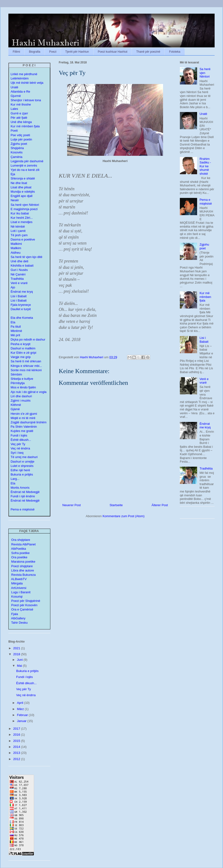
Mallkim (16, 248)
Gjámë (15, 409)
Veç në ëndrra (20, 448)
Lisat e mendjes (21, 222)
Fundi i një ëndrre (23, 496)
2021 (17, 648)
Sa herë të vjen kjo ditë (26, 257)
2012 (17, 759)
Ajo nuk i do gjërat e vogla (29, 392)
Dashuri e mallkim (23, 348)
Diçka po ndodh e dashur (28, 339)
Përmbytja (18, 383)
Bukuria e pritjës (22, 474)
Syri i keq (17, 453)
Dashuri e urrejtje (22, 462)
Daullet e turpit (21, 309)
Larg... (15, 479)
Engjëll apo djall (21, 196)
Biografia (35, 52)
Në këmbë (18, 227)
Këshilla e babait (22, 266)
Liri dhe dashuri (21, 396)
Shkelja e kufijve (22, 379)
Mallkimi (16, 244)
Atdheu (15, 253)
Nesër (15, 200)
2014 (17, 747)
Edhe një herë (20, 470)
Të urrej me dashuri (24, 457)
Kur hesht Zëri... (22, 218)
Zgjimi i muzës (21, 400)
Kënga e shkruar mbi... (26, 366)
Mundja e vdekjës (23, 192)
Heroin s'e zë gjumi (24, 414)
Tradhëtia (17, 279)
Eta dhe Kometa (22, 318)
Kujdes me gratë (22, 431)
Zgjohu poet (19, 144)
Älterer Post (160, 505)
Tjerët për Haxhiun (77, 52)
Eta (13, 322)
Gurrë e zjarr (19, 113)
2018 (17, 654)
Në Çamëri (18, 274)
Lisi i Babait (18, 296)
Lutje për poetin (21, 139)
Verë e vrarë (19, 283)
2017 (17, 729)
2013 (17, 753)
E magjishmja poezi (24, 209)
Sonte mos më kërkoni (26, 370)
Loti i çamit (18, 231)
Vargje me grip (21, 357)
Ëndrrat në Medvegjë (25, 492)
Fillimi (16, 52)
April (21, 703)
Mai (20, 666)
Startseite (116, 505)
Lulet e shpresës (22, 466)
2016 (17, 735)
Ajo (13, 287)
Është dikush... (21, 440)
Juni (20, 660)
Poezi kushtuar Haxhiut (113, 52)
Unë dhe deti (19, 261)
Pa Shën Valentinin (24, 427)
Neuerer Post (72, 505)
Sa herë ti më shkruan (26, 361)
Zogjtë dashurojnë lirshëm (29, 422)
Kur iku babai (20, 213)
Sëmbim (16, 374)
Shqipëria (17, 148)
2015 (17, 741)
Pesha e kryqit (20, 344)
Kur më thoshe (21, 104)
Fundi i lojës (19, 435)
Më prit (15, 335)
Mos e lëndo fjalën (23, 387)
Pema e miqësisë (206, 202)
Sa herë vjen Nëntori (25, 205)
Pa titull (16, 327)
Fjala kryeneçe (21, 305)
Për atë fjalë (19, 118)
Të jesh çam (19, 235)
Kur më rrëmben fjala (205, 297)
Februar (23, 715)
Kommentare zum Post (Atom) (124, 516)
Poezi (53, 52)
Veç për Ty (18, 444)
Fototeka (175, 52)
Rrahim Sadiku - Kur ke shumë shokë (205, 166)
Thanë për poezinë (148, 52)
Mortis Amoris (20, 488)
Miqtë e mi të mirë (23, 418)
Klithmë (16, 405)
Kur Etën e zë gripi (23, 353)
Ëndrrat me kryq (22, 292)
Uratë (203, 114)
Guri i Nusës (19, 270)
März (21, 709)
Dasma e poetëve (23, 239)
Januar (22, 721)
